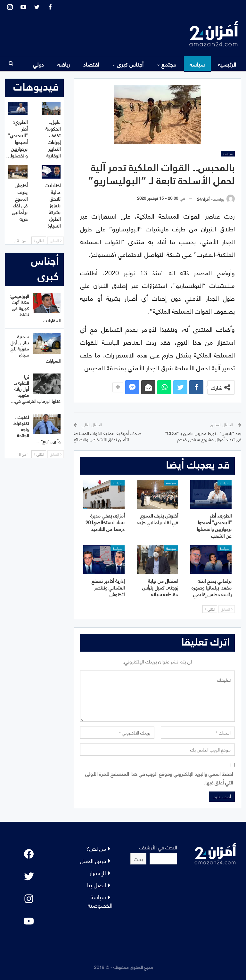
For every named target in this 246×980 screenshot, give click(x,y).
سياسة (197, 64)
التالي (210, 609)
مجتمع (169, 64)
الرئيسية (227, 64)
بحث (138, 859)
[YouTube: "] (29, 921)
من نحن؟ (96, 848)
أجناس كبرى (130, 64)
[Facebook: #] (29, 854)
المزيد (38, 64)
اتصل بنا (97, 884)
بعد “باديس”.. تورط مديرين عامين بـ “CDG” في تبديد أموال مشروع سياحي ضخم (203, 436)
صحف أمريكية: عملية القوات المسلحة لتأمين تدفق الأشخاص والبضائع (107, 436)
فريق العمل (93, 860)
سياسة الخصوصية (100, 901)
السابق (227, 609)
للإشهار (98, 872)
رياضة (64, 64)
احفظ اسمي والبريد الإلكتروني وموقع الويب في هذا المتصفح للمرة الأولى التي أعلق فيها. (159, 778)
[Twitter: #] (29, 876)
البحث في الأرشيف (158, 847)
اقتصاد (91, 64)
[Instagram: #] (29, 899)
